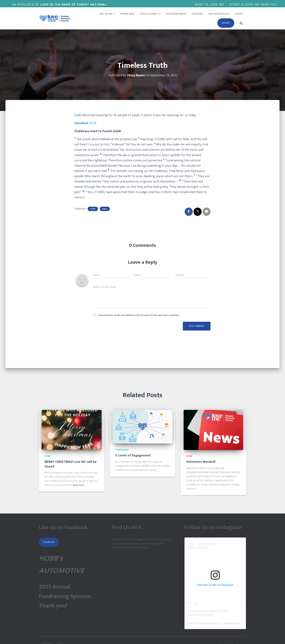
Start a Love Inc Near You (253, 5)
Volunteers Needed (176, 14)
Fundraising (122, 450)
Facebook (49, 542)
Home (93, 209)
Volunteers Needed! (201, 462)
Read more (79, 485)
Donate (226, 23)
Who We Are (107, 14)
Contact (239, 14)
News (105, 209)
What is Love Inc (210, 5)
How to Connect (150, 14)
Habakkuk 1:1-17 (85, 123)
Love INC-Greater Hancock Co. (205, 623)
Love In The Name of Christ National (74, 5)
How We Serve (127, 14)
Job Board (197, 14)
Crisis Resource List (219, 14)
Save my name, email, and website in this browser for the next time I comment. (139, 315)
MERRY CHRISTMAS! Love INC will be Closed (70, 464)
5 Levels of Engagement (133, 456)
